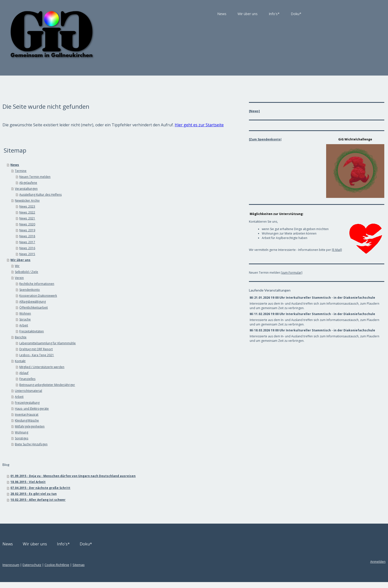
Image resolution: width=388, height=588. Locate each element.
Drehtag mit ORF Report (91, 355)
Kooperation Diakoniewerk (94, 302)
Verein (75, 284)
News (166, 14)
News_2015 (83, 260)
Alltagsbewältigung (88, 307)
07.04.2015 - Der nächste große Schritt (96, 494)
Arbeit (79, 331)
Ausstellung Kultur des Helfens (96, 200)
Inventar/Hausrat (82, 420)
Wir (73, 272)
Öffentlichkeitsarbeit (89, 313)
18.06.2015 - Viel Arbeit (83, 488)
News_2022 (83, 218)
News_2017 (83, 248)
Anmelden (322, 567)
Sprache (80, 325)
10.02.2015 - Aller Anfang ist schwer (93, 506)
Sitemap (134, 571)
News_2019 (83, 236)
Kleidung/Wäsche (82, 426)
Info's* (219, 14)
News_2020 (83, 230)
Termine (76, 177)
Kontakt (76, 367)
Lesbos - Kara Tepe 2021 (92, 361)
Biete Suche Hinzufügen (87, 450)
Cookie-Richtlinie (112, 571)
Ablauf (79, 379)
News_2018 (83, 242)
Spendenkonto (85, 296)
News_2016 (83, 254)
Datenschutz (87, 571)
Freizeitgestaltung (83, 409)
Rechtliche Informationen (92, 290)
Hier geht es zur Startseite (96, 131)
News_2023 (83, 212)
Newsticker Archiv (83, 206)
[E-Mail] (321, 247)
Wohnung (77, 438)
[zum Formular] (276, 265)
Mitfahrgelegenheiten (85, 432)
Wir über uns (192, 14)
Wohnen (81, 319)
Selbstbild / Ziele (82, 278)
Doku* (241, 14)
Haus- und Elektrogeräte (87, 414)
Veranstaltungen (82, 195)
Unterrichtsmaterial (84, 397)
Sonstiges (77, 444)
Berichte (76, 343)
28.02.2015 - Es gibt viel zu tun (89, 500)
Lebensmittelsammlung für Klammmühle (103, 349)
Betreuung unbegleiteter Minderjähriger (103, 391)
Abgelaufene (84, 189)
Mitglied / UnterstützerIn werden (97, 373)
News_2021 (83, 224)
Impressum (66, 571)
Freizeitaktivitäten (87, 337)
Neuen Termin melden (90, 183)
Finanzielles (83, 385)
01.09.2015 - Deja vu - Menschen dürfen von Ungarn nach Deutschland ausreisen (128, 482)
